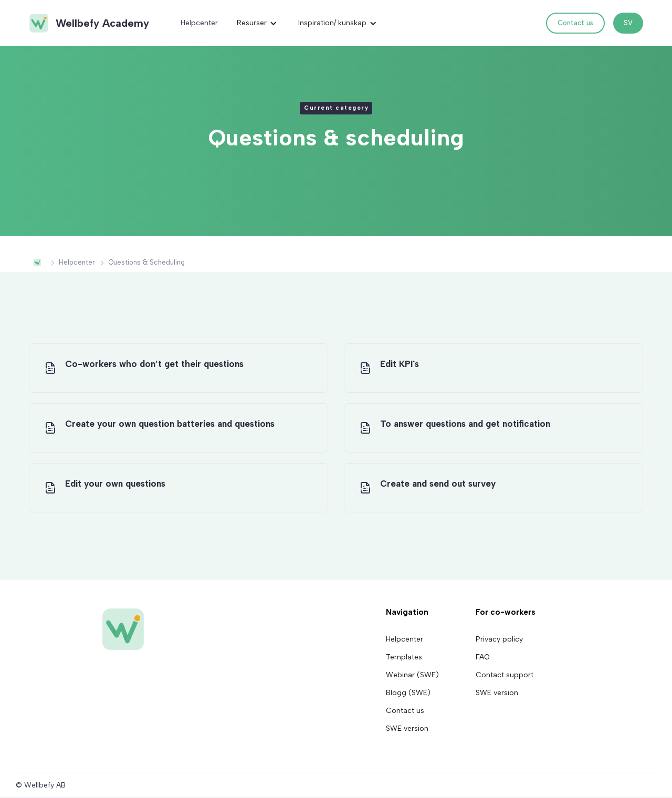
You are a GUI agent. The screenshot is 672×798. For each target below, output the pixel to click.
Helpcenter (199, 23)
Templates (404, 657)
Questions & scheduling (146, 262)
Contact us (575, 23)
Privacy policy (499, 639)
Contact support (505, 675)
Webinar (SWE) (412, 675)
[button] (257, 23)
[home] (89, 23)
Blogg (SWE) (408, 693)
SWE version (407, 729)
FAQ (483, 657)
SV (628, 23)
